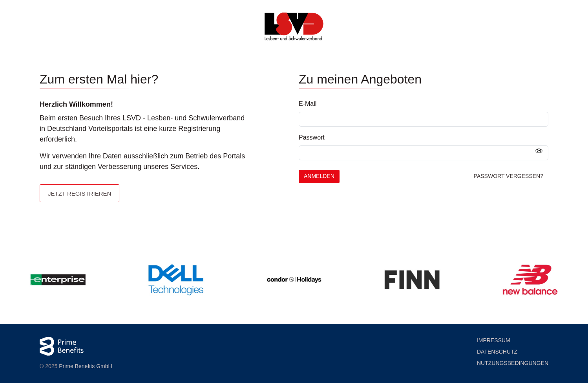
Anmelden (319, 176)
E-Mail (308, 104)
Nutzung (513, 363)
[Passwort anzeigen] (539, 151)
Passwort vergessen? (509, 176)
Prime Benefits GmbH (85, 366)
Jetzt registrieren (79, 193)
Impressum (494, 340)
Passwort (312, 137)
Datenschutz (497, 352)
